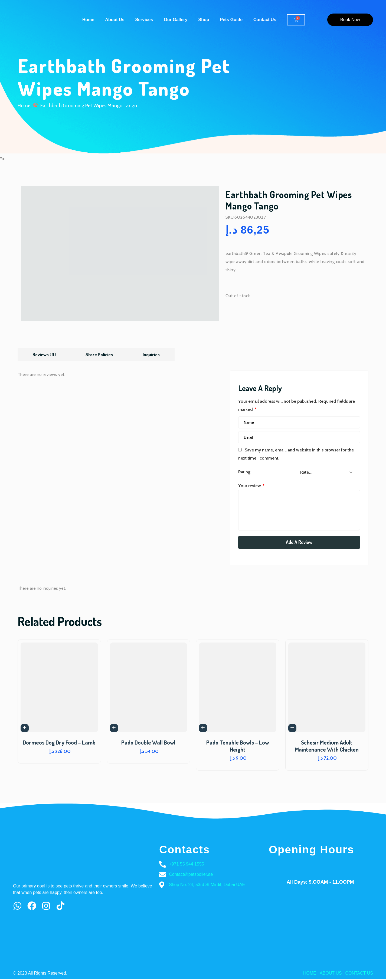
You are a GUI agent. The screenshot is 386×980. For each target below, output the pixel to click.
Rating (244, 472)
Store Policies (101, 355)
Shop (204, 20)
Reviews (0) (45, 355)
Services (144, 20)
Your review (251, 486)
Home (88, 20)
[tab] (45, 355)
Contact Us (265, 20)
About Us (115, 20)
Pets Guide (231, 20)
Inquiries (154, 355)
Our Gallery (176, 20)
